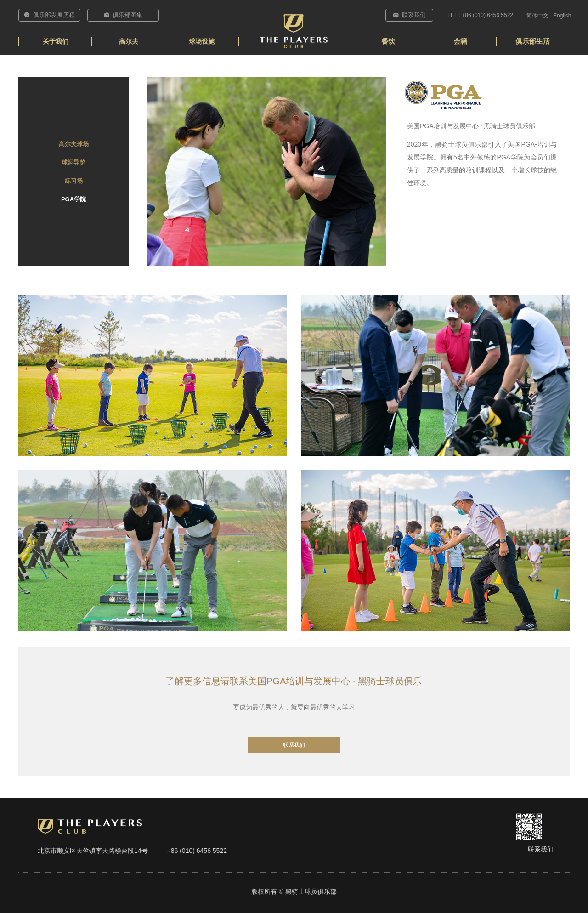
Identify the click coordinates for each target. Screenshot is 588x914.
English (562, 16)
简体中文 (537, 16)
